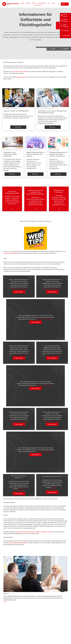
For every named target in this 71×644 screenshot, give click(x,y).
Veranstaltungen (42, 3)
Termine (34, 3)
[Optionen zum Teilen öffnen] (53, 49)
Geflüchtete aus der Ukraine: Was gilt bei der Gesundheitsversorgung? (52, 112)
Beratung (28, 3)
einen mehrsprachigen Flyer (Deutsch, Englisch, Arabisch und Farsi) (34, 532)
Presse (53, 3)
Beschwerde (38, 5)
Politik (23, 3)
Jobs (48, 3)
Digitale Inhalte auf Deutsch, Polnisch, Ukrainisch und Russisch (35, 154)
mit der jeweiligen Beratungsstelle (17, 543)
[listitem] (18, 109)
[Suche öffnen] (59, 4)
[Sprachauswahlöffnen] (65, 49)
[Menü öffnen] (65, 4)
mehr (5, 602)
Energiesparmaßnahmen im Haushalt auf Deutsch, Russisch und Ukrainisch (58, 154)
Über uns (6, 594)
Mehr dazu (18, 127)
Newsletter (66, 31)
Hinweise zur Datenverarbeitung (19, 289)
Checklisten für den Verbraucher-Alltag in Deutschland (10, 154)
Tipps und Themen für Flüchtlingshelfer (16, 111)
